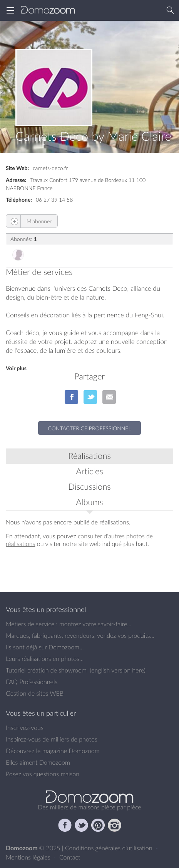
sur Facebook (71, 397)
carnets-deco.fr (50, 168)
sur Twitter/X (90, 397)
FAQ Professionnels (32, 682)
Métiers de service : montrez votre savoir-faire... (69, 624)
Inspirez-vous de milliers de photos (52, 739)
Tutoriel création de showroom (46, 670)
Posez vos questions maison (43, 774)
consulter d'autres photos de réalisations (79, 540)
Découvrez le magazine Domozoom (53, 751)
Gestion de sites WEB (35, 693)
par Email (109, 397)
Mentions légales (29, 857)
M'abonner (29, 221)
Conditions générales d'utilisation (110, 848)
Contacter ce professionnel (89, 428)
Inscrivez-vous (25, 728)
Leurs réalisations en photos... (45, 659)
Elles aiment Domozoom (38, 762)
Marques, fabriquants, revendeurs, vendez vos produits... (80, 635)
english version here (117, 670)
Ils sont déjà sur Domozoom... (45, 647)
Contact (70, 857)
